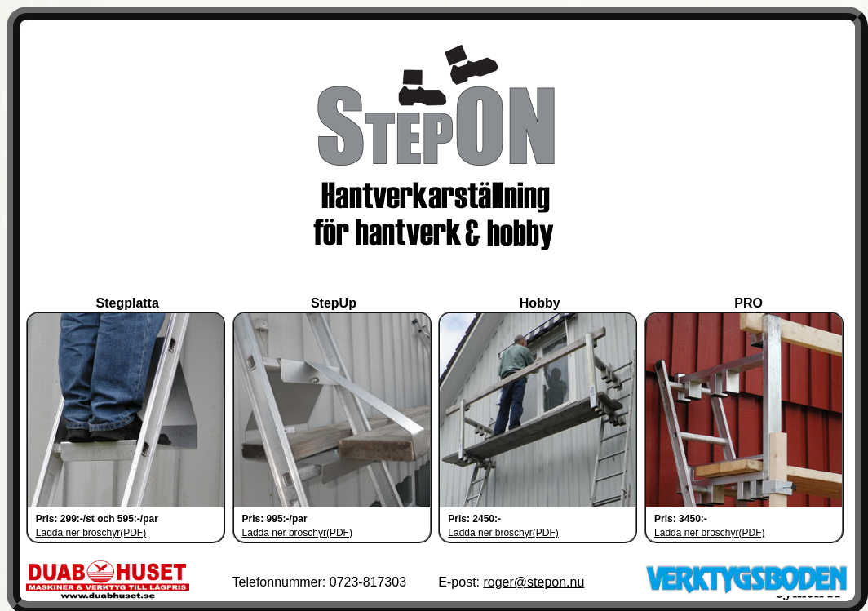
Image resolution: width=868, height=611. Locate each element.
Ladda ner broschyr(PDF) (91, 529)
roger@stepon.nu (534, 579)
